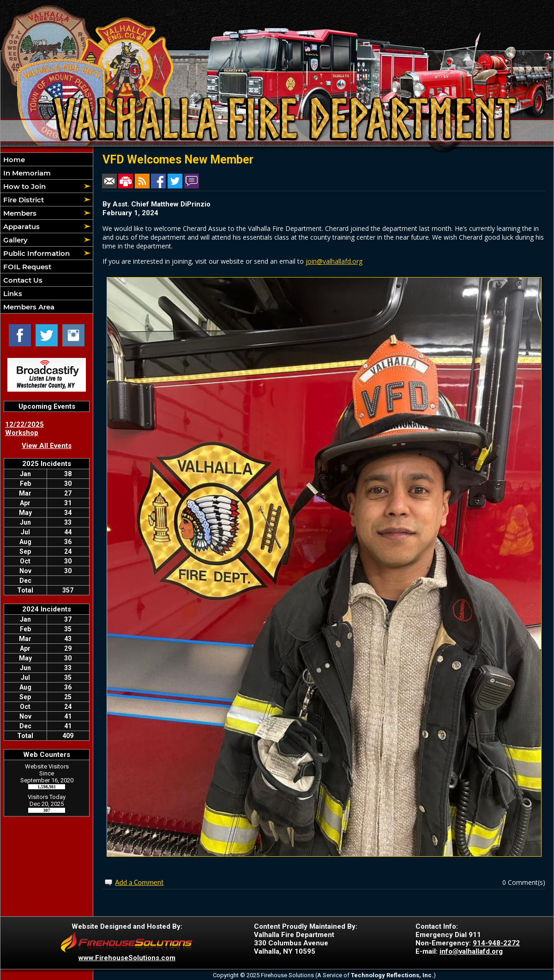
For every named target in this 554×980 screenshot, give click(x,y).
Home (13, 160)
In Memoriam (26, 173)
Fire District (23, 200)
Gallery (15, 240)
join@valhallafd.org (334, 261)
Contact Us (22, 280)
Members (19, 213)
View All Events (47, 446)
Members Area (28, 307)
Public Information (36, 253)
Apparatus (21, 227)
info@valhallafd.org (471, 951)
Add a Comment (139, 882)
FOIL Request (26, 267)
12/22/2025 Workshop (24, 429)
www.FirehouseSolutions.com (127, 958)
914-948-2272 (496, 943)
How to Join (24, 186)
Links (12, 293)
